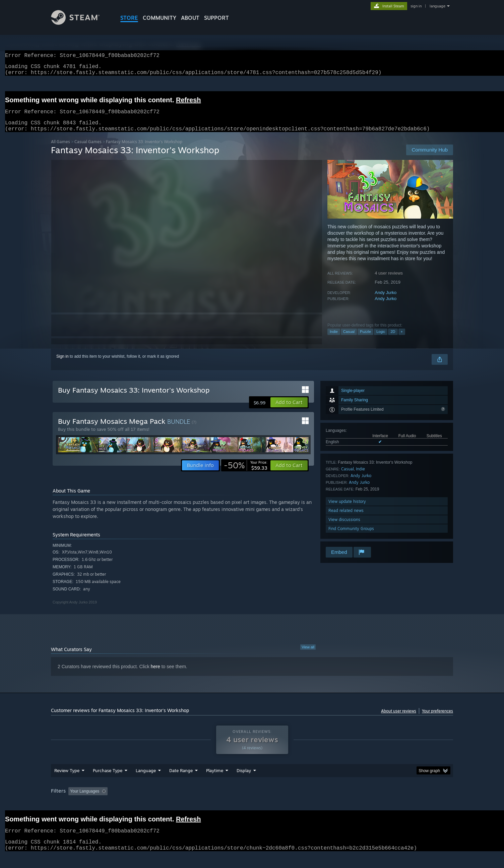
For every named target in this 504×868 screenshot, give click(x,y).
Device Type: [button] (395, 804)
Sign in (62, 364)
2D (393, 340)
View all (308, 655)
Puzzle (365, 340)
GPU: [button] (365, 804)
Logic (381, 340)
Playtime (215, 783)
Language (146, 783)
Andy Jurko (386, 301)
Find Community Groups (351, 537)
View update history (347, 509)
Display (244, 783)
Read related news (346, 518)
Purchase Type (108, 783)
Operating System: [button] (308, 804)
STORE (129, 18)
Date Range (181, 783)
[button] (289, 410)
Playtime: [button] (204, 804)
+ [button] (402, 340)
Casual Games (88, 150)
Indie (334, 340)
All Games (60, 150)
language (437, 6)
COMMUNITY (160, 18)
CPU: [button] (343, 804)
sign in (416, 6)
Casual (349, 340)
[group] (252, 804)
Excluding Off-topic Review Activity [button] (152, 804)
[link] (246, 473)
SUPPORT (216, 18)
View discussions (344, 528)
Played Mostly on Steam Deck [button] (252, 804)
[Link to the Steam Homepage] (80, 23)
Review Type (67, 783)
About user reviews (399, 719)
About (190, 18)
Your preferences (437, 719)
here (155, 675)
